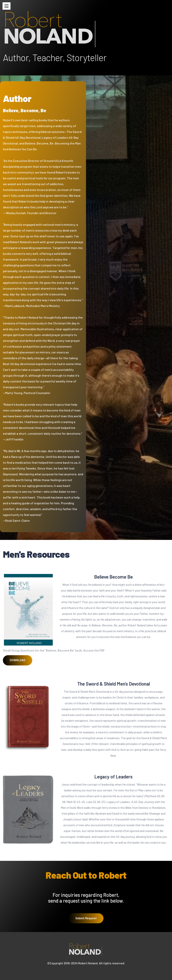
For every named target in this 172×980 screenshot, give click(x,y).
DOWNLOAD (18, 660)
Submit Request (86, 926)
